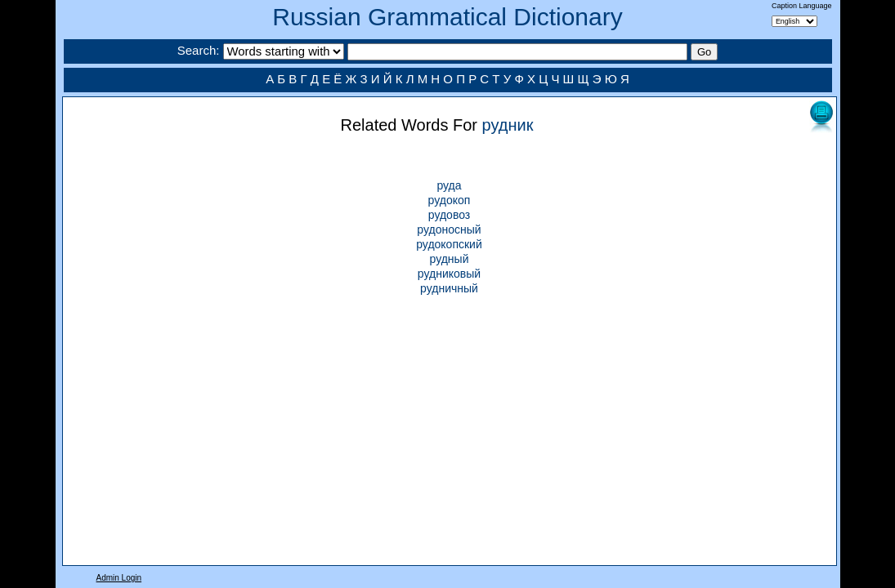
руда (449, 185)
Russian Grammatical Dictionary (447, 17)
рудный (450, 259)
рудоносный (449, 229)
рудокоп (450, 200)
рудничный (449, 288)
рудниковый (449, 274)
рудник (508, 125)
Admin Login (119, 578)
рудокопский (449, 244)
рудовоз (449, 215)
